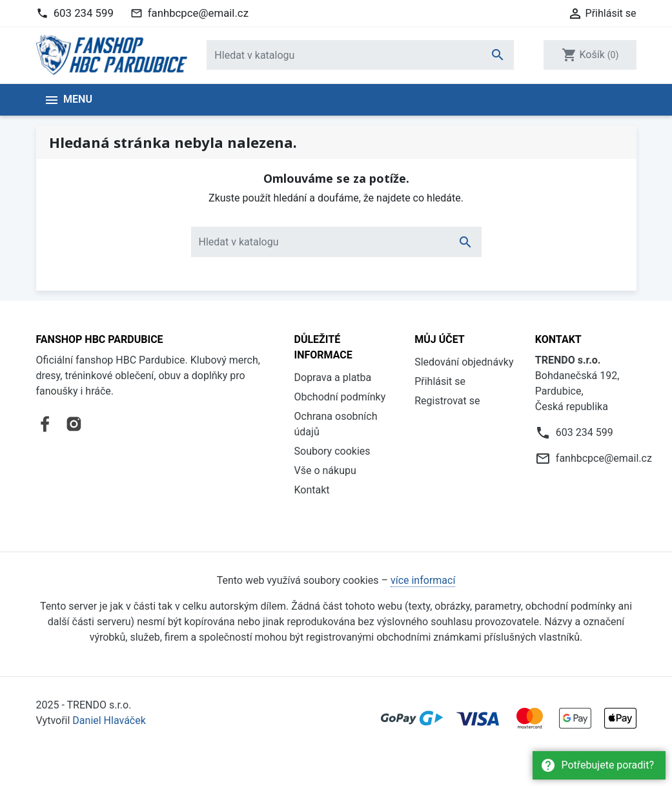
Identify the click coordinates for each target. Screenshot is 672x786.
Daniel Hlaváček (109, 720)
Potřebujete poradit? (597, 765)
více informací (423, 580)
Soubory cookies (332, 451)
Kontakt (312, 490)
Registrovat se (447, 401)
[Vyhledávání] (360, 55)
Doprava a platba (333, 377)
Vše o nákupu (325, 471)
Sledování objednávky (464, 362)
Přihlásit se (440, 381)
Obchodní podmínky (340, 397)
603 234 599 (84, 13)
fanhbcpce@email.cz (198, 13)
